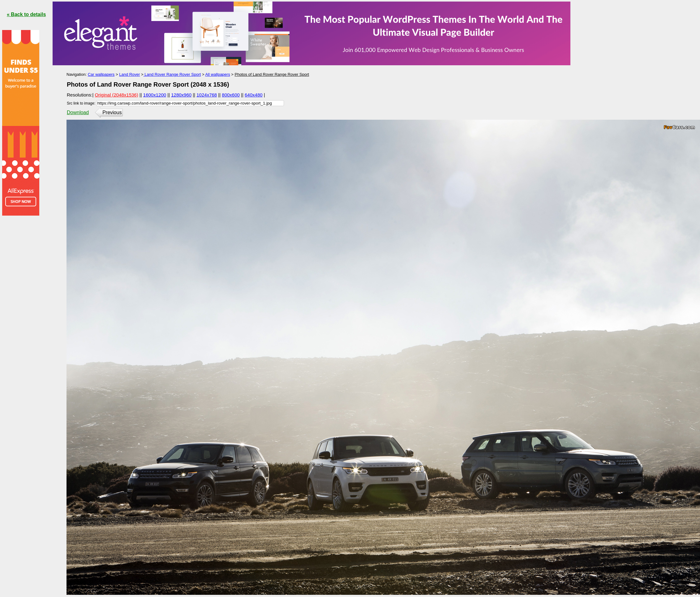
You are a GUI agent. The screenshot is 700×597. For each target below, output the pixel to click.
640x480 (254, 95)
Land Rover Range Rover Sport (172, 74)
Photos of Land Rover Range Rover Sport (272, 74)
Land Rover (129, 74)
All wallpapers (217, 74)
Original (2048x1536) (117, 95)
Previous (112, 112)
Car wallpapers (101, 74)
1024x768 (207, 95)
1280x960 (181, 95)
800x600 (231, 95)
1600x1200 (155, 95)
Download (78, 112)
